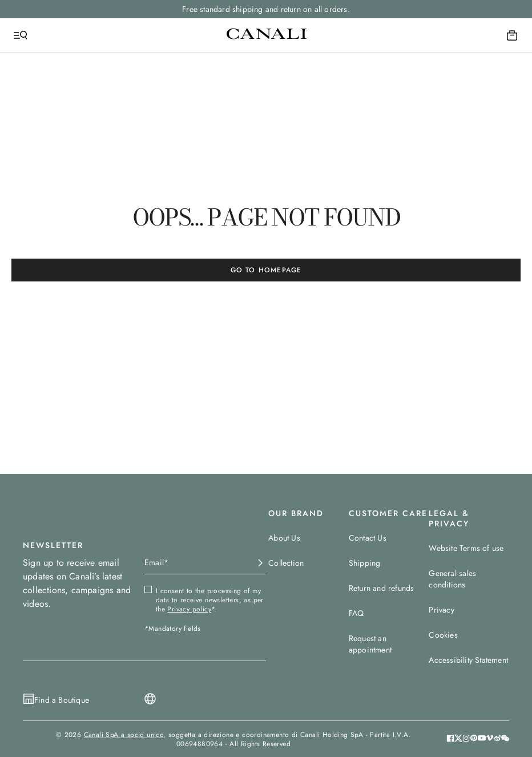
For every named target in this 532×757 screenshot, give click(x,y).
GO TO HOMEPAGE (266, 270)
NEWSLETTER (53, 545)
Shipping (365, 563)
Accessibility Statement (468, 660)
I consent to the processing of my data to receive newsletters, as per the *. (210, 600)
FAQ (356, 613)
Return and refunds (382, 588)
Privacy (441, 610)
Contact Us (368, 538)
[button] (505, 739)
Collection (286, 563)
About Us (284, 538)
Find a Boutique (62, 700)
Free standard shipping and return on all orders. (266, 9)
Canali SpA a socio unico (124, 735)
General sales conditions (452, 579)
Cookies (443, 635)
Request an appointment (370, 644)
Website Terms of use (466, 548)
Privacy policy (189, 609)
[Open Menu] (21, 35)
